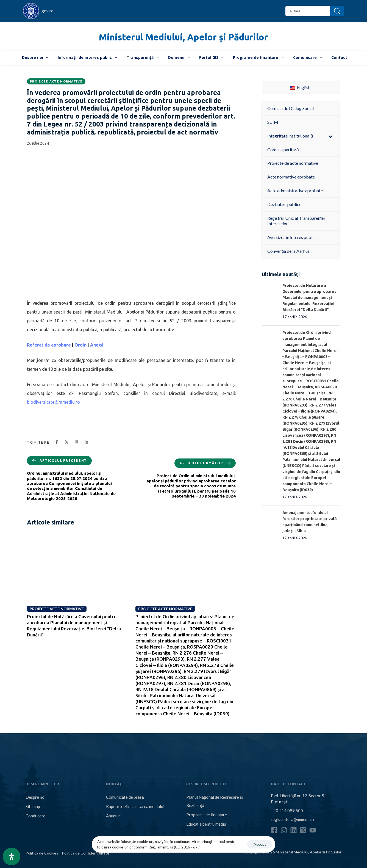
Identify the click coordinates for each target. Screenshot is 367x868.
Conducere (35, 816)
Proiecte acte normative (56, 81)
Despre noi (35, 57)
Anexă (97, 345)
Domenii (179, 57)
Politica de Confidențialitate (86, 853)
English (300, 87)
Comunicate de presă (125, 797)
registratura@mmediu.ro (293, 819)
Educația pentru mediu (206, 824)
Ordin (80, 345)
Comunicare (308, 57)
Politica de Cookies (42, 853)
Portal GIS (212, 57)
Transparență (143, 57)
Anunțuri (114, 816)
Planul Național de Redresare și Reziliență (215, 801)
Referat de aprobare (49, 345)
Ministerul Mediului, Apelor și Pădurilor (183, 37)
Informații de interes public (87, 57)
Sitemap (33, 806)
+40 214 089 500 (287, 811)
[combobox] (308, 11)
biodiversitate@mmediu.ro (53, 402)
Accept (260, 844)
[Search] (337, 11)
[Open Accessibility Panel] (12, 856)
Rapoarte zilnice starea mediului (135, 806)
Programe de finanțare (258, 57)
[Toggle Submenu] (330, 136)
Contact (339, 57)
